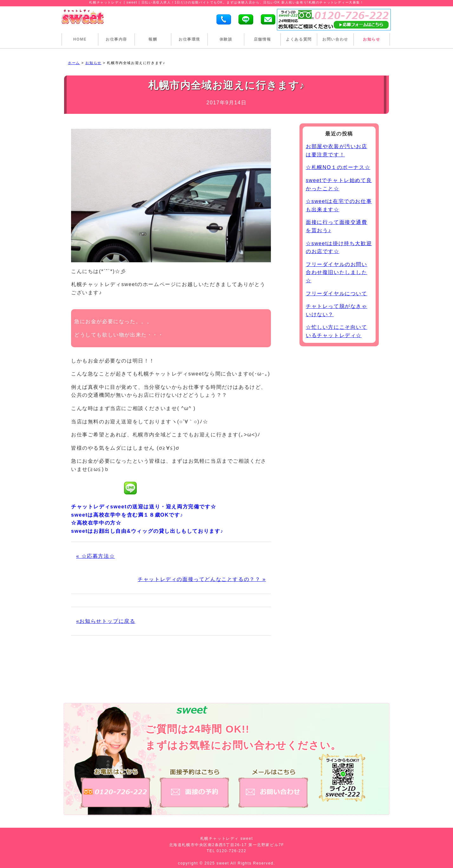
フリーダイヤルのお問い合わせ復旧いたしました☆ (337, 272)
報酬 (153, 39)
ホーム (74, 63)
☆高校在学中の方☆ (96, 523)
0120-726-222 (232, 851)
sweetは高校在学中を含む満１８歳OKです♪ (127, 515)
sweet (224, 863)
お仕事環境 (189, 39)
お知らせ (371, 39)
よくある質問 (299, 39)
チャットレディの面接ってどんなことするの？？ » (202, 579)
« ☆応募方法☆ (95, 556)
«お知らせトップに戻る (106, 621)
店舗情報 (262, 39)
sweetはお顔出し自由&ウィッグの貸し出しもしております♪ (147, 531)
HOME (80, 39)
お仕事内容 (116, 39)
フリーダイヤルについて (337, 294)
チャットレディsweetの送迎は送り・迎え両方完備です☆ (144, 507)
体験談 (226, 39)
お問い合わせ (335, 39)
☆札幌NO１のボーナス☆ (338, 167)
